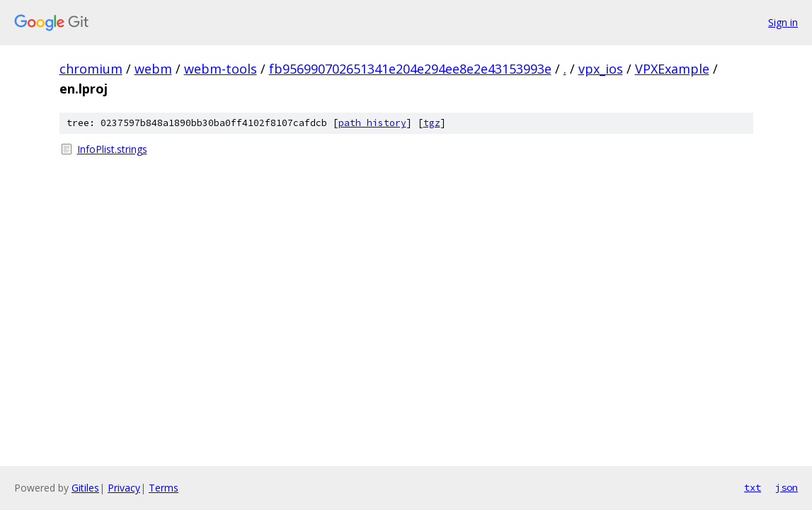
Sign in (783, 22)
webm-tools (221, 69)
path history (372, 123)
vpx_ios (601, 69)
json (787, 487)
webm (153, 69)
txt (753, 487)
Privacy (124, 488)
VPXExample (672, 69)
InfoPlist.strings (112, 149)
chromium (91, 69)
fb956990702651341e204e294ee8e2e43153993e (410, 69)
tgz (432, 123)
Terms (164, 488)
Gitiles (85, 488)
